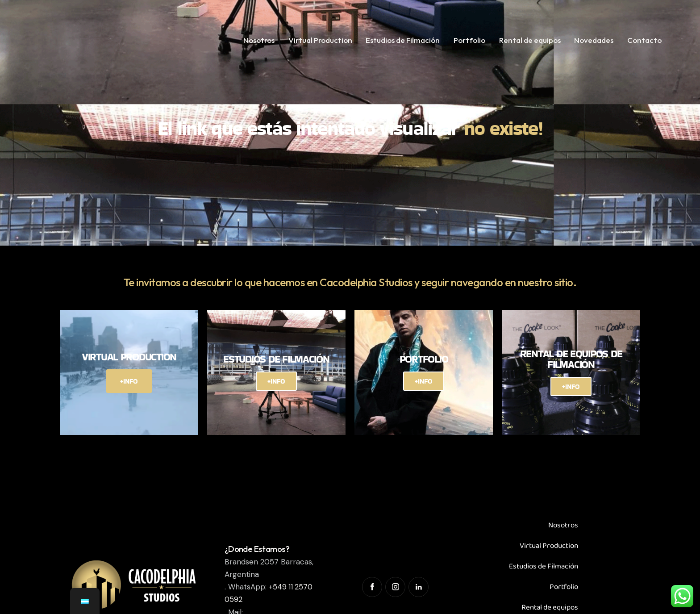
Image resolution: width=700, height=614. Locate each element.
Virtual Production (549, 546)
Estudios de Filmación (544, 566)
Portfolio (564, 587)
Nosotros (563, 525)
